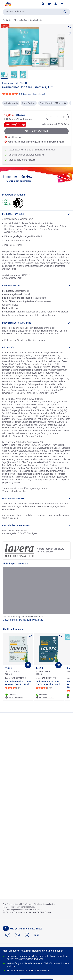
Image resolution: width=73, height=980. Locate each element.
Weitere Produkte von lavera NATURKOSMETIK (35, 551)
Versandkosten (49, 904)
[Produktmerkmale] (36, 286)
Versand (29, 119)
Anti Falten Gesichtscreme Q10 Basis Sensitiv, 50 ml (18, 683)
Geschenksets (36, 20)
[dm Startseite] (8, 4)
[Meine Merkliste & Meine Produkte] (49, 4)
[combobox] (36, 12)
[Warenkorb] (62, 4)
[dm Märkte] (43, 4)
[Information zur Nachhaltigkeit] (36, 323)
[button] (68, 4)
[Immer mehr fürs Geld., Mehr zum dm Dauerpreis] (36, 179)
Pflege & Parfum (21, 20)
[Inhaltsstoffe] (36, 348)
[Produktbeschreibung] (36, 214)
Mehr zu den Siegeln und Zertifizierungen (25, 340)
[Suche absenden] (65, 12)
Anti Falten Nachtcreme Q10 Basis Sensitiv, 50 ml (48, 683)
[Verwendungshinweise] (36, 499)
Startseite (7, 20)
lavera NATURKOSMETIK (15, 83)
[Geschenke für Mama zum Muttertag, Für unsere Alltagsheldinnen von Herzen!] (36, 596)
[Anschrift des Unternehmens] (36, 526)
